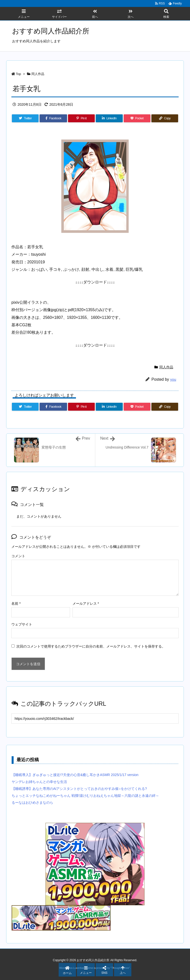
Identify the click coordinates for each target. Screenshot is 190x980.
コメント (18, 556)
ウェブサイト (22, 624)
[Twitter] (25, 118)
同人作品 (38, 74)
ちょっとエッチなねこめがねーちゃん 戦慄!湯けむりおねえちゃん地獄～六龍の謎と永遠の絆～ (85, 796)
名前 (16, 603)
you (173, 379)
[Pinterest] (81, 118)
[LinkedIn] (109, 118)
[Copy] (165, 118)
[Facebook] (53, 118)
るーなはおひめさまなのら (32, 803)
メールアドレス (86, 603)
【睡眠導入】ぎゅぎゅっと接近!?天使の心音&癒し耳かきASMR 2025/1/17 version (75, 775)
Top (18, 74)
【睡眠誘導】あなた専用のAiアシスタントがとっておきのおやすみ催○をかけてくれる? (79, 789)
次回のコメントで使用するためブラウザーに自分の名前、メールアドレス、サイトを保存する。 (91, 646)
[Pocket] (137, 118)
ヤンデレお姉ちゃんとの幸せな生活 (39, 782)
